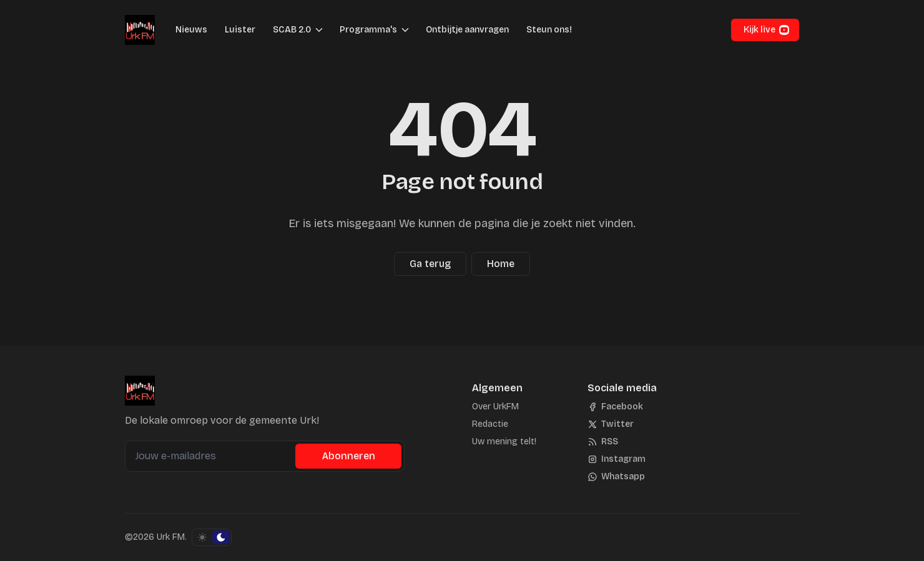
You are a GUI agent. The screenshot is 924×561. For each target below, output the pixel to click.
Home (501, 264)
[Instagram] (617, 459)
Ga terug (430, 264)
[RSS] (603, 442)
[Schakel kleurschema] (212, 537)
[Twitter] (611, 424)
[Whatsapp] (616, 477)
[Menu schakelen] (319, 30)
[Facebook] (615, 407)
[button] (288, 30)
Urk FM (171, 537)
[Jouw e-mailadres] (212, 456)
